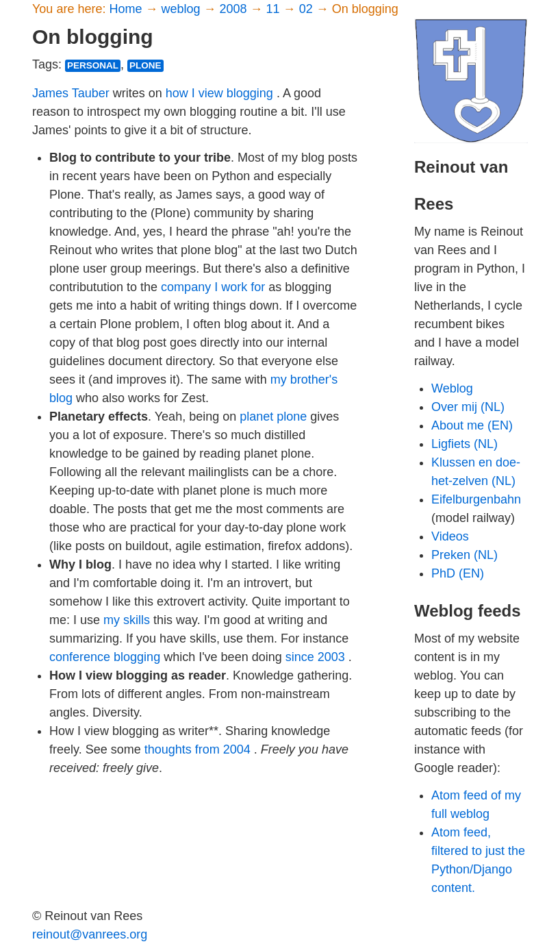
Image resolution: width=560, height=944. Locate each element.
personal (93, 65)
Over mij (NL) (468, 407)
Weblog (452, 388)
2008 (235, 9)
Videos (450, 536)
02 (308, 9)
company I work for (213, 287)
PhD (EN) (458, 573)
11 (275, 9)
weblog (182, 9)
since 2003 (315, 657)
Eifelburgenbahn (476, 499)
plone (145, 65)
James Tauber (71, 93)
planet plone (273, 417)
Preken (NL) (464, 555)
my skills (127, 620)
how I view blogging (219, 93)
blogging (137, 657)
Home (127, 9)
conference (80, 657)
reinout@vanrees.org (90, 934)
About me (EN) (472, 425)
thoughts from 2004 (198, 749)
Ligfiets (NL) (464, 444)
